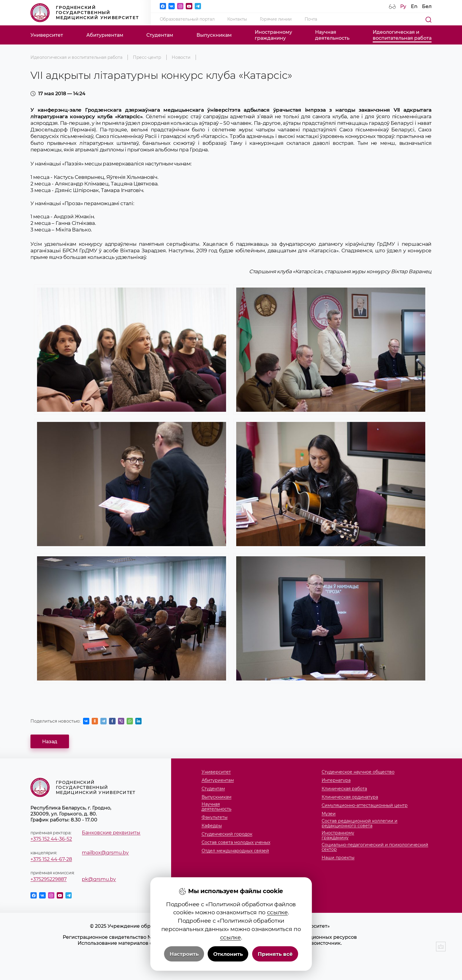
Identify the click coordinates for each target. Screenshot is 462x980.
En (414, 6)
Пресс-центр (147, 57)
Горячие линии (276, 19)
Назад (50, 741)
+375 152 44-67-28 (51, 859)
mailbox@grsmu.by (105, 852)
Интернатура (336, 781)
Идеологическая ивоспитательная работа (402, 35)
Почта (311, 19)
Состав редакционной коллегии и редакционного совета (360, 823)
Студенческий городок (227, 834)
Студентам (160, 35)
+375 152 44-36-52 (51, 839)
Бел (427, 6)
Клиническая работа (344, 789)
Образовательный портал (187, 19)
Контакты (237, 19)
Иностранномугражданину (273, 35)
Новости (181, 57)
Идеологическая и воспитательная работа (76, 57)
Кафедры (212, 826)
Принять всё (275, 954)
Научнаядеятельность (332, 35)
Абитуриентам (105, 35)
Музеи (329, 814)
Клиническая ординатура (350, 797)
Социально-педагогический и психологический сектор (375, 847)
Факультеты (215, 818)
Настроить (184, 954)
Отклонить (228, 954)
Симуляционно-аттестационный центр (365, 806)
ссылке (277, 912)
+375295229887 (49, 879)
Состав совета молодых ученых (236, 843)
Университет (47, 35)
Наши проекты (338, 858)
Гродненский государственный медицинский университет (85, 13)
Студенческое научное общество (358, 772)
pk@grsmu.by (99, 879)
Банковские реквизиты (111, 832)
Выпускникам (214, 35)
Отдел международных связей (235, 851)
